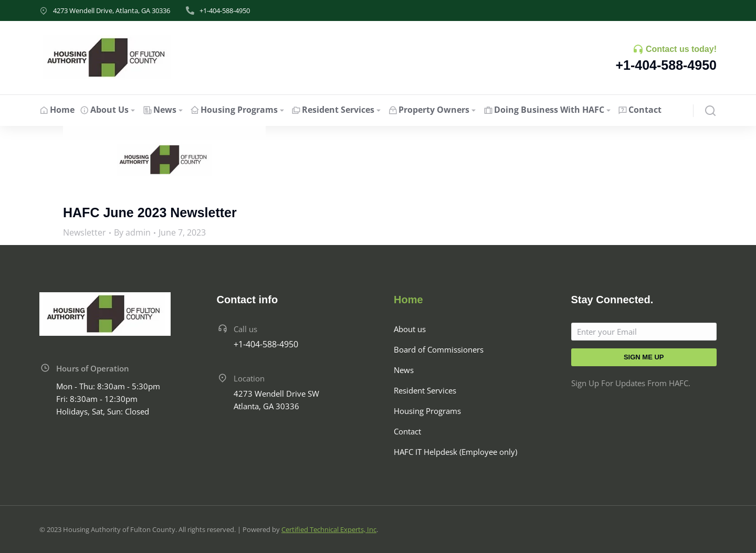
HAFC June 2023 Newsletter (150, 212)
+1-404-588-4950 (225, 10)
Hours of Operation (93, 368)
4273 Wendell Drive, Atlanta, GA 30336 (112, 10)
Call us (245, 329)
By (132, 232)
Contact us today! (681, 49)
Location (249, 378)
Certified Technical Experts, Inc (329, 529)
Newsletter (85, 232)
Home (408, 300)
